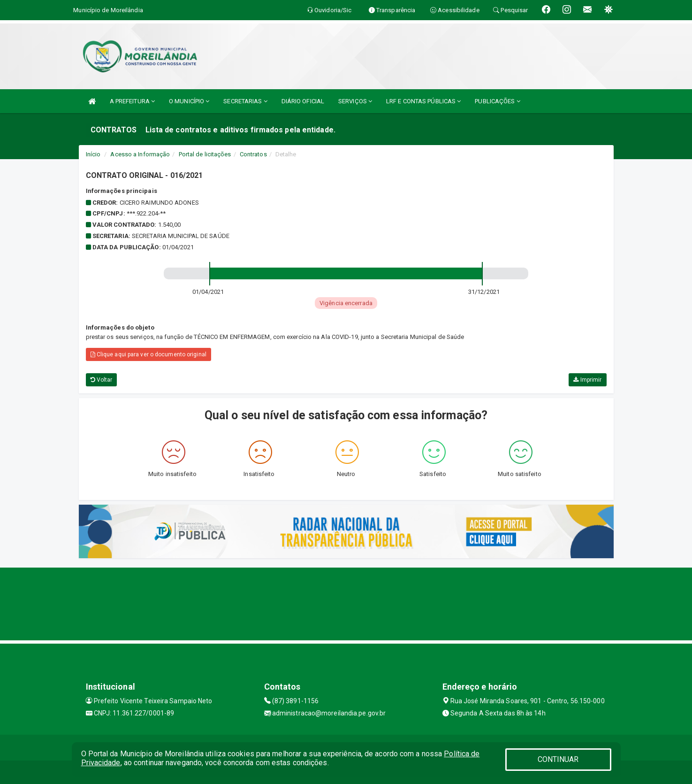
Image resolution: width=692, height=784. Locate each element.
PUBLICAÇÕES (497, 101)
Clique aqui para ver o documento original (148, 354)
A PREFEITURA (132, 101)
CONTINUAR (558, 759)
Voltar (102, 380)
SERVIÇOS (355, 101)
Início (93, 154)
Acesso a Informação (140, 154)
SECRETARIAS (245, 101)
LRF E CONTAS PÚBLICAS (423, 101)
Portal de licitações (205, 154)
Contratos (253, 154)
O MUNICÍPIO (189, 101)
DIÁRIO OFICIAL (303, 101)
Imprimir (587, 380)
